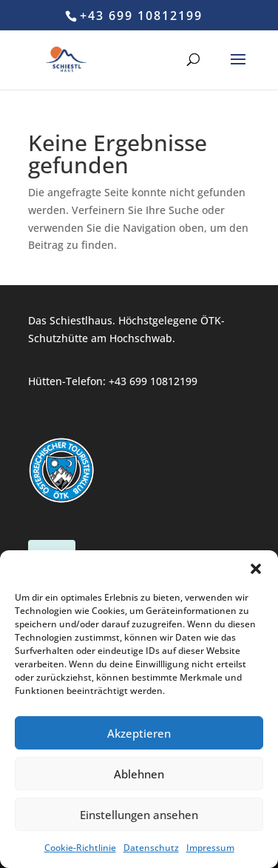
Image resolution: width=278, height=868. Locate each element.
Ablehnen (139, 774)
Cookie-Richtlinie (80, 848)
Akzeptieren (139, 733)
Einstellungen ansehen (139, 815)
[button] (256, 569)
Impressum (210, 848)
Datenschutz (151, 848)
